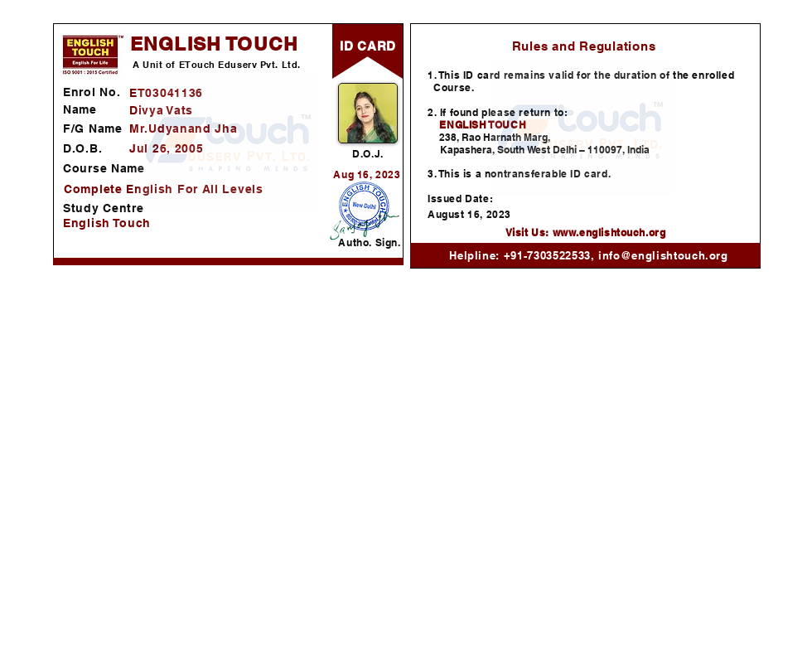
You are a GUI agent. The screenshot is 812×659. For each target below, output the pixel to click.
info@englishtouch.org (663, 255)
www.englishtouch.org (609, 233)
